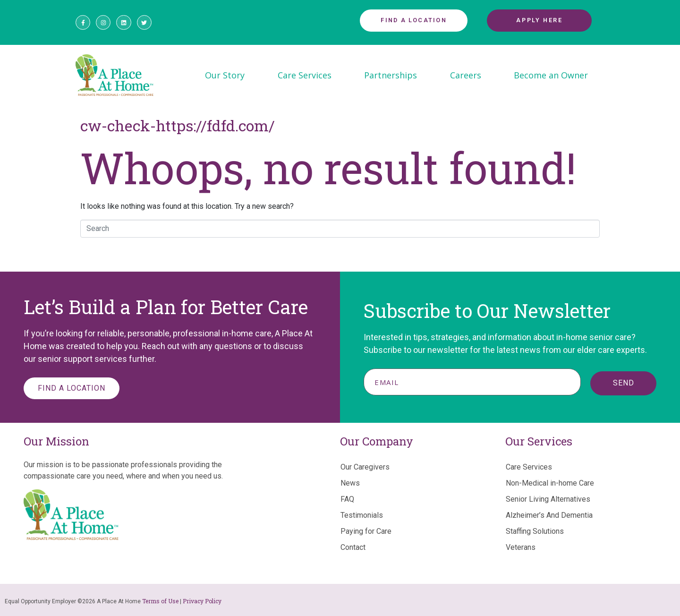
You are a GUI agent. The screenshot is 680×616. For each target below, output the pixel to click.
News (350, 483)
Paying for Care (366, 531)
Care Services (305, 75)
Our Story (225, 75)
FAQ (347, 499)
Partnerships (391, 75)
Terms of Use (160, 601)
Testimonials (362, 515)
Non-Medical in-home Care (550, 483)
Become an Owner (551, 75)
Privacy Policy (202, 601)
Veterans (521, 547)
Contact (353, 547)
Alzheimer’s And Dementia (549, 515)
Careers (466, 75)
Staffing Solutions (535, 531)
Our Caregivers (365, 467)
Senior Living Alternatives (548, 499)
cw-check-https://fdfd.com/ (178, 125)
